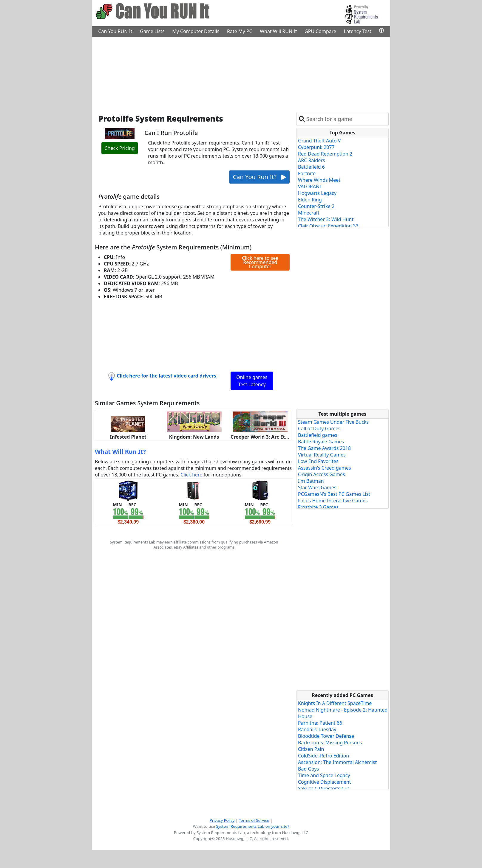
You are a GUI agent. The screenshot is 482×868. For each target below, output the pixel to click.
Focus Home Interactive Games (333, 501)
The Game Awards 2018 (324, 448)
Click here (191, 475)
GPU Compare (320, 31)
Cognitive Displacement (325, 782)
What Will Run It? (120, 452)
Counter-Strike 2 (316, 206)
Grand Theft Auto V (319, 141)
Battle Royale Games (321, 442)
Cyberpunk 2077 (316, 147)
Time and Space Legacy (324, 775)
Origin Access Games (322, 474)
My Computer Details (196, 31)
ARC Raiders (312, 160)
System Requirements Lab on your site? (252, 826)
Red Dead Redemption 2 (325, 154)
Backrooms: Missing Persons (330, 743)
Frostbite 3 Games (318, 507)
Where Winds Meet (319, 180)
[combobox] (346, 119)
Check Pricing (119, 148)
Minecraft (309, 213)
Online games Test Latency (252, 381)
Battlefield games (318, 435)
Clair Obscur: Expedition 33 (328, 226)
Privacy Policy (222, 820)
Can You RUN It (115, 31)
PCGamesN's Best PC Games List (334, 494)
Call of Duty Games (319, 428)
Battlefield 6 (311, 167)
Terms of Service (254, 820)
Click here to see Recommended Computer (260, 262)
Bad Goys (308, 769)
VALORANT (310, 187)
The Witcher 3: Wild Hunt (326, 219)
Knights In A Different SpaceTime (335, 703)
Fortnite (307, 173)
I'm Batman (311, 481)
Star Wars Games (317, 487)
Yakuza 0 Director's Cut (324, 788)
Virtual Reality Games (322, 455)
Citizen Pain (311, 749)
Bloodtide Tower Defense (326, 736)
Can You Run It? (259, 177)
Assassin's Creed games (325, 468)
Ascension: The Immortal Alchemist (337, 762)
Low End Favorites (318, 461)
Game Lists (152, 31)
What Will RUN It (278, 31)
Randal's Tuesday (317, 729)
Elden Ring (310, 200)
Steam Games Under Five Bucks (333, 422)
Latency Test (358, 31)
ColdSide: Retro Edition (323, 756)
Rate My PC (240, 31)
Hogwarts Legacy (317, 193)
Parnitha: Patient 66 (320, 723)
